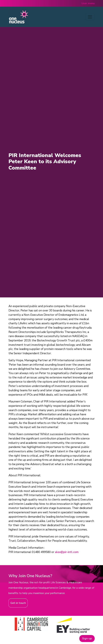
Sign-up (87, 638)
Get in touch (18, 603)
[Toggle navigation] (90, 17)
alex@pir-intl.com (67, 552)
